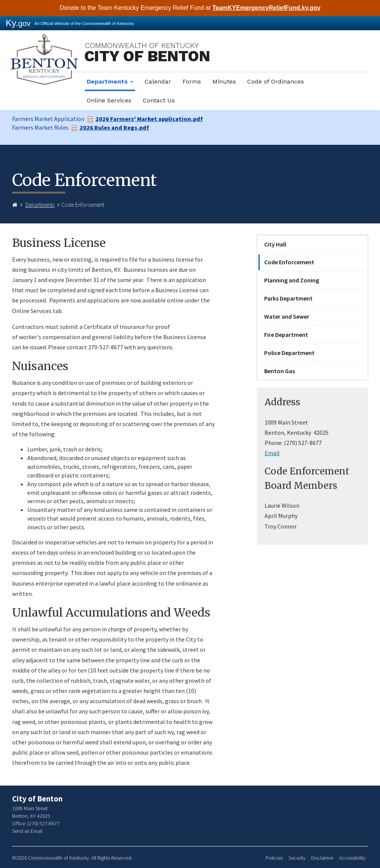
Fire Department (286, 335)
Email (272, 453)
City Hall (275, 244)
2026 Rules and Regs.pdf (110, 127)
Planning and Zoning (292, 280)
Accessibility (352, 858)
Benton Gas (280, 371)
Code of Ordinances (276, 81)
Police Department (289, 353)
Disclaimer (322, 858)
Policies (274, 858)
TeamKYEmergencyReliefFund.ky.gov (266, 8)
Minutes (224, 81)
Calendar (158, 81)
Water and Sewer (287, 316)
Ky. (18, 23)
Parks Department (288, 298)
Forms (192, 81)
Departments (110, 81)
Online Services (109, 100)
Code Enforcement (289, 262)
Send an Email (27, 831)
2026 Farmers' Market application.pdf (145, 119)
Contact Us (159, 100)
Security (297, 858)
